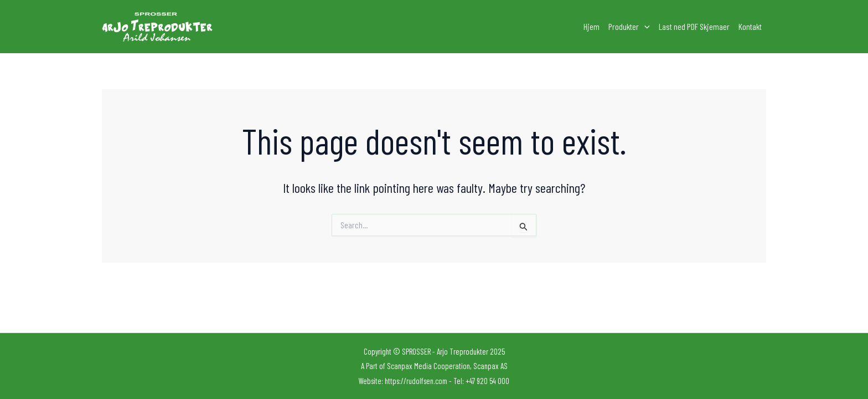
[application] (644, 27)
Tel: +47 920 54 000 (481, 381)
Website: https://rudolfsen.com (403, 381)
